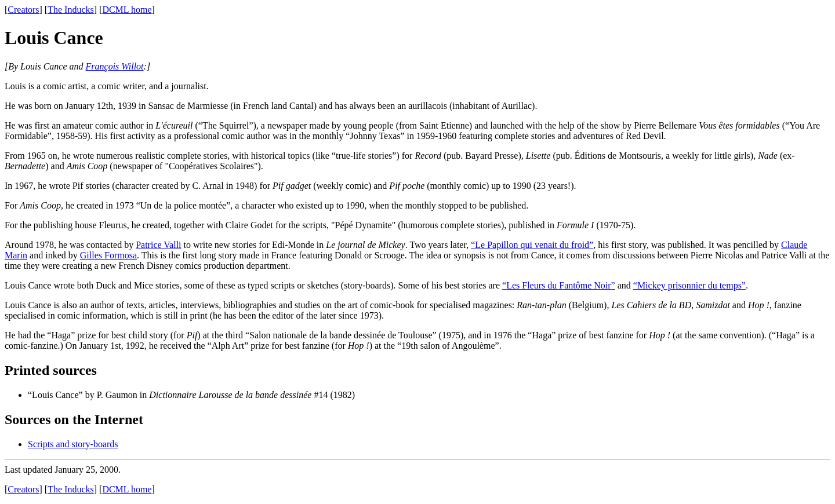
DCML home (127, 10)
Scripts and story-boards (73, 444)
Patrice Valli (158, 245)
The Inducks (71, 10)
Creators (23, 10)
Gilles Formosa (108, 255)
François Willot (115, 66)
